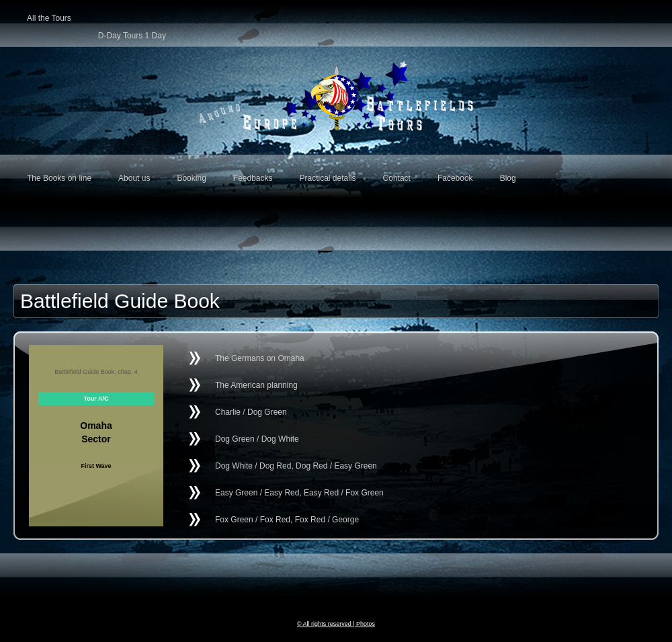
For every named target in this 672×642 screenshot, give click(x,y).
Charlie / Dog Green (251, 412)
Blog (508, 178)
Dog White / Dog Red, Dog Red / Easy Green (296, 466)
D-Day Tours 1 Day (132, 33)
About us (134, 178)
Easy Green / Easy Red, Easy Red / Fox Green (299, 493)
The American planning (256, 385)
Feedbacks (253, 178)
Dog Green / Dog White (257, 439)
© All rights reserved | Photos (336, 624)
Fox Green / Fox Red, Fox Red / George (287, 520)
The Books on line (59, 178)
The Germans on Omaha (260, 358)
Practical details (328, 178)
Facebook (455, 178)
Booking (191, 178)
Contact (397, 178)
